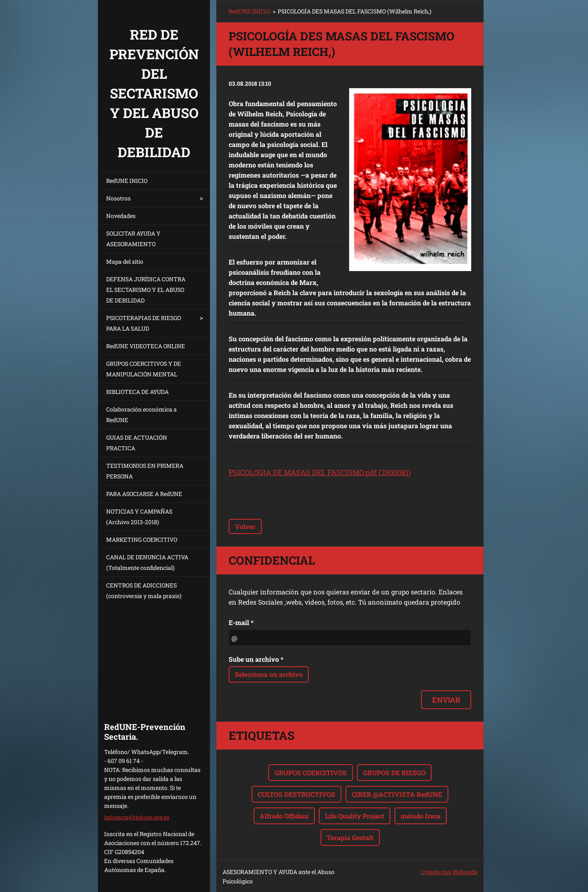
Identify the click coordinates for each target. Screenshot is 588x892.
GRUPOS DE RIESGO (394, 773)
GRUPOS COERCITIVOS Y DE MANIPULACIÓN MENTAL (144, 369)
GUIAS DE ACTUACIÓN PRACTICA (137, 443)
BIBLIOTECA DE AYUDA (137, 392)
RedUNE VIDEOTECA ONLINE (146, 346)
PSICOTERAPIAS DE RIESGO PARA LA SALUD (144, 323)
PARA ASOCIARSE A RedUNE (144, 494)
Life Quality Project (355, 816)
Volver (245, 526)
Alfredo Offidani (284, 816)
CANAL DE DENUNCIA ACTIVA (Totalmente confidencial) (147, 562)
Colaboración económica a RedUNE (141, 415)
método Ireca (421, 816)
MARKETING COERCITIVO (142, 539)
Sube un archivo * (256, 659)
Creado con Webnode (449, 872)
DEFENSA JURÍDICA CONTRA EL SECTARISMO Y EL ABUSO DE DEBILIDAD (146, 290)
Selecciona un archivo (269, 674)
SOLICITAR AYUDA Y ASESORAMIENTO (133, 239)
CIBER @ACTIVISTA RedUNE (397, 794)
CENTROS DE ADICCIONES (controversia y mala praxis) (144, 591)
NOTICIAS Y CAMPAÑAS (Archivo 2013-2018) (139, 517)
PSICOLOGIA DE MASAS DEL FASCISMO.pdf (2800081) (320, 472)
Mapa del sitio (125, 261)
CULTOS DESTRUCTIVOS (296, 794)
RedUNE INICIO (127, 181)
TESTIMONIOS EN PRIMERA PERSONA (145, 471)
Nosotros (118, 198)
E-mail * (241, 622)
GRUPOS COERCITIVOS (311, 773)
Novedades (121, 216)
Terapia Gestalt (350, 838)
